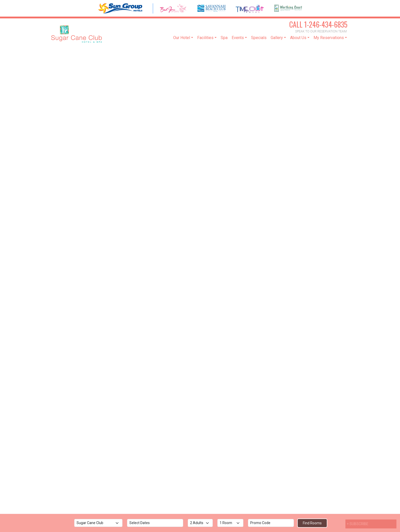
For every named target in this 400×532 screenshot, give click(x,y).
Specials (259, 38)
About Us (298, 38)
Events (238, 38)
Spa (224, 38)
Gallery (277, 38)
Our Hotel (182, 38)
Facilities (205, 38)
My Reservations (329, 38)
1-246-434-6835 (318, 24)
